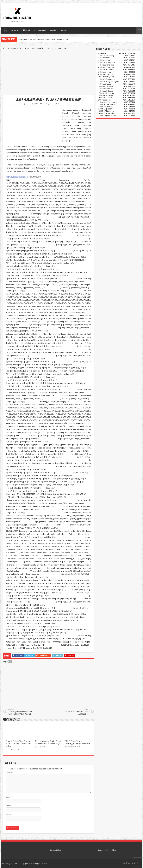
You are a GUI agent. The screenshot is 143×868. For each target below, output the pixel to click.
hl (10, 662)
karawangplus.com (10, 863)
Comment (10, 772)
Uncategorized (17, 48)
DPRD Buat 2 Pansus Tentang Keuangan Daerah (77, 742)
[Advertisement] (48, 73)
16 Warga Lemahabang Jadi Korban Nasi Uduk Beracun (23, 712)
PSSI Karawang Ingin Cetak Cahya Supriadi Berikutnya (48, 742)
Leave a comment (65, 104)
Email (8, 806)
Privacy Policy (56, 850)
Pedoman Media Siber (107, 850)
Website (9, 814)
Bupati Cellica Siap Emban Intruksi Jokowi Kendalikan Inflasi (18, 744)
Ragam (64, 30)
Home (6, 30)
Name (9, 797)
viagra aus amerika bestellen (17, 177)
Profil (26, 30)
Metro (15, 30)
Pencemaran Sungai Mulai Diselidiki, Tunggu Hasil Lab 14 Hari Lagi (43, 39)
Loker (54, 30)
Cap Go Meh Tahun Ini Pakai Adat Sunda (74, 712)
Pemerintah (40, 30)
